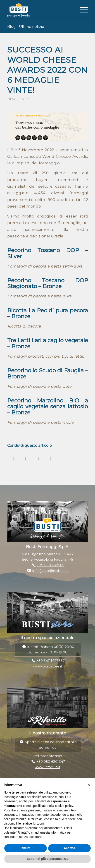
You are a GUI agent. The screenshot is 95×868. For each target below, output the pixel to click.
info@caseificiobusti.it (51, 571)
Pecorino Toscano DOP (43, 250)
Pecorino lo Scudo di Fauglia (45, 370)
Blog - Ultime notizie (26, 27)
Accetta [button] (70, 848)
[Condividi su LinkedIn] (51, 458)
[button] (89, 785)
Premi (25, 99)
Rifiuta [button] (26, 848)
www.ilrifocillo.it (47, 767)
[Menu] (82, 9)
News (12, 99)
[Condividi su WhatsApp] (38, 458)
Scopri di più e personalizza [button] (47, 859)
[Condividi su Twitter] (26, 458)
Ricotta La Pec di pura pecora (48, 310)
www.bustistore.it (48, 666)
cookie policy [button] (64, 806)
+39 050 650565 (51, 565)
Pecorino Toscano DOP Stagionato (48, 283)
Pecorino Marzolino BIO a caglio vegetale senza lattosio (48, 403)
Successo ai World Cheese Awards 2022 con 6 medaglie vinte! (47, 70)
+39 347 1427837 (51, 661)
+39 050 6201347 (51, 762)
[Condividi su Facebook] (13, 458)
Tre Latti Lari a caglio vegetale (48, 340)
